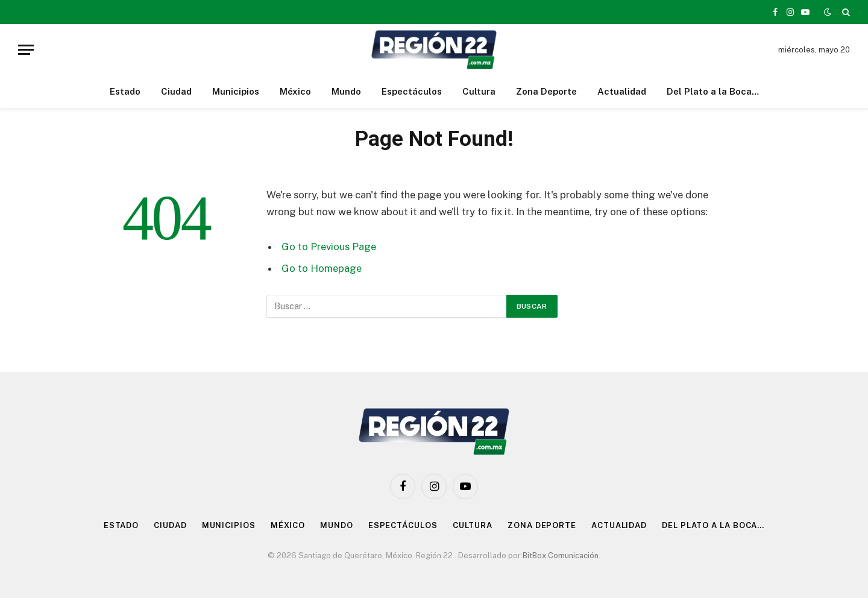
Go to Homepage (322, 268)
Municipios (236, 91)
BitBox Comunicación (561, 556)
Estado (125, 91)
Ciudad (176, 91)
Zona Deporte (546, 91)
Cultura (479, 91)
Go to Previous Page (329, 247)
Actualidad (622, 91)
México (295, 91)
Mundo (346, 91)
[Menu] (26, 50)
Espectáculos (412, 91)
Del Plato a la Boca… (713, 91)
